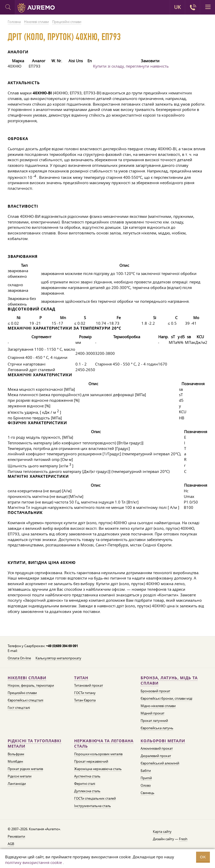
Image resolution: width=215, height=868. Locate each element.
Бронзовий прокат (155, 691)
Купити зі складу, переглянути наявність (131, 66)
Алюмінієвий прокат (157, 748)
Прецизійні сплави (22, 693)
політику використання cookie (33, 862)
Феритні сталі (85, 784)
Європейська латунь (157, 728)
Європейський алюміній (160, 763)
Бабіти (146, 771)
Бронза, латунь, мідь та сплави (169, 681)
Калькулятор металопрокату (58, 658)
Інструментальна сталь (93, 806)
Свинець (148, 793)
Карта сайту (162, 832)
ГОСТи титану (85, 693)
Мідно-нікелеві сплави (158, 706)
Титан (81, 678)
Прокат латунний (154, 721)
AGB (11, 844)
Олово (146, 785)
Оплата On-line (19, 658)
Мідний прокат (152, 713)
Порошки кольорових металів (98, 754)
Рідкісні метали (20, 776)
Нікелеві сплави (27, 678)
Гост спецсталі (19, 708)
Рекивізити (16, 836)
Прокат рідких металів (25, 769)
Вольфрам (16, 754)
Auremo (36, 8)
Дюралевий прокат (156, 756)
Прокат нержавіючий (91, 761)
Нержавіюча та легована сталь (104, 744)
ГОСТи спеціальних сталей (95, 798)
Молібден (15, 761)
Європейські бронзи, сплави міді (166, 698)
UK (177, 7)
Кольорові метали (163, 741)
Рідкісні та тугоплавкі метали (35, 744)
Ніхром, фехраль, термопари (31, 685)
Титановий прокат (89, 685)
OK (203, 857)
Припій (146, 778)
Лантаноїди (17, 784)
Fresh (183, 839)
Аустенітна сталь (87, 776)
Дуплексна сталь (87, 791)
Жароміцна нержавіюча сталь (98, 769)
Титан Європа (85, 700)
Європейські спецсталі (25, 700)
